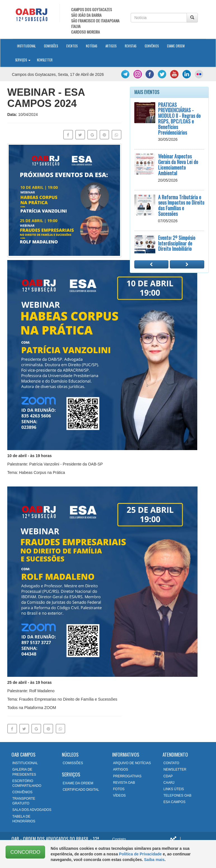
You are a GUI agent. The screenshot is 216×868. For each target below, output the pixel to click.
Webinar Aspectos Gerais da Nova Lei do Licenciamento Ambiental (178, 164)
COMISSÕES (73, 763)
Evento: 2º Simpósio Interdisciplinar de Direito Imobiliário (177, 243)
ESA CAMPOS (174, 802)
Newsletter (45, 60)
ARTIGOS (121, 769)
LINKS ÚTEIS (174, 789)
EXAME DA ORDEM (78, 783)
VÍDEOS (119, 796)
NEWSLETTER (175, 769)
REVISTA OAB (124, 783)
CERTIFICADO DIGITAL (81, 790)
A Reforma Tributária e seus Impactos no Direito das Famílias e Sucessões (181, 205)
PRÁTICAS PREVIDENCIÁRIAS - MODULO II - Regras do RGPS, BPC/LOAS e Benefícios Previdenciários (179, 119)
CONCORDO (25, 852)
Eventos (72, 46)
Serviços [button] (23, 60)
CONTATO (171, 763)
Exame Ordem (176, 46)
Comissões (51, 46)
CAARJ (169, 783)
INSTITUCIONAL (25, 763)
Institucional (28, 45)
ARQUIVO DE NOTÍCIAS (132, 763)
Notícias (91, 46)
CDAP (168, 776)
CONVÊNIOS (22, 792)
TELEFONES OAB (177, 796)
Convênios (152, 46)
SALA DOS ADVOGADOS (32, 810)
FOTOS (119, 789)
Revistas (131, 46)
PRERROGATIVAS (127, 776)
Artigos (111, 46)
